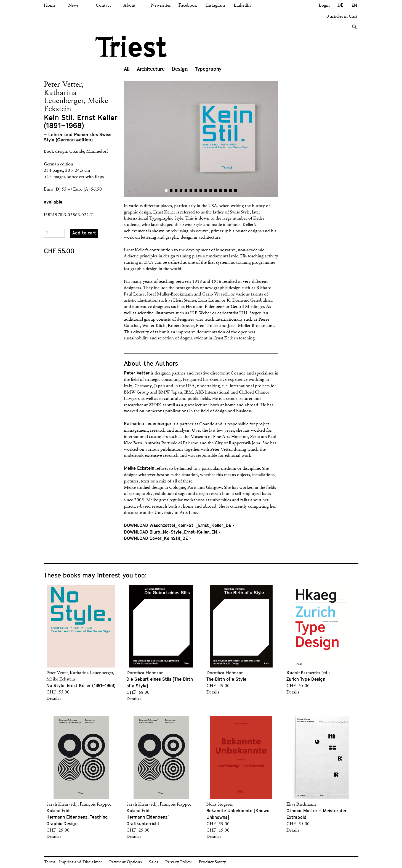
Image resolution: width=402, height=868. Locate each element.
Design (180, 69)
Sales (154, 862)
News (73, 6)
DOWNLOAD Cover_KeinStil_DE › (157, 538)
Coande (77, 152)
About (129, 6)
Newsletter (161, 6)
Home (50, 6)
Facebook (188, 6)
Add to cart (84, 233)
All (127, 69)
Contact (103, 6)
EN (354, 5)
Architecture (151, 69)
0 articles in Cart (342, 17)
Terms (50, 862)
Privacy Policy (178, 862)
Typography (208, 69)
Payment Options (126, 862)
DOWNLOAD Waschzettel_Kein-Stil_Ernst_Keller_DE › (179, 525)
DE (340, 6)
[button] (163, 139)
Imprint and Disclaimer (81, 862)
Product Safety (212, 862)
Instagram (215, 6)
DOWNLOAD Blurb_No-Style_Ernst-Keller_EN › (172, 532)
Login (324, 6)
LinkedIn (242, 6)
